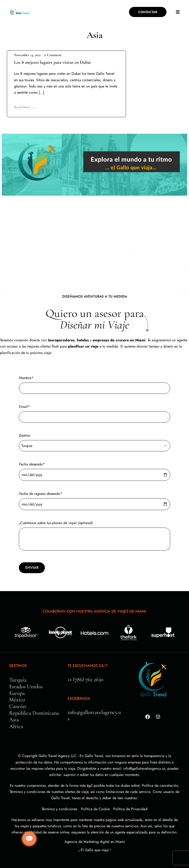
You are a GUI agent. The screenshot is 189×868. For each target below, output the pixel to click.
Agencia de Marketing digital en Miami (95, 842)
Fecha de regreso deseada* (94, 499)
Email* (94, 412)
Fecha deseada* (94, 469)
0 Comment (53, 55)
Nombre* (94, 383)
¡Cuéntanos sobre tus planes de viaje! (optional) (94, 536)
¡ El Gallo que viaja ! (95, 850)
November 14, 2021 (27, 55)
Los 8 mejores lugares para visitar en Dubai (52, 62)
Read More (24, 107)
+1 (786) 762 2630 (85, 679)
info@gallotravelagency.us (94, 715)
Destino (94, 441)
